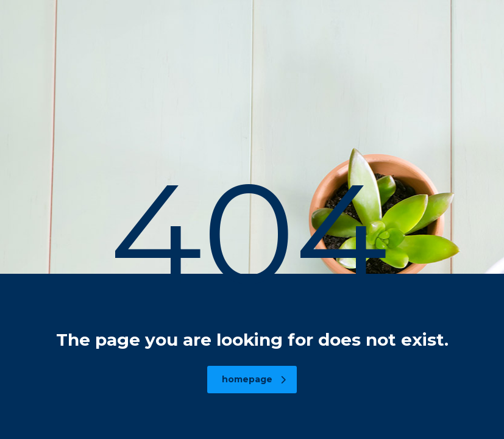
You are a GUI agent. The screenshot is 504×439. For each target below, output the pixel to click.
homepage (254, 379)
